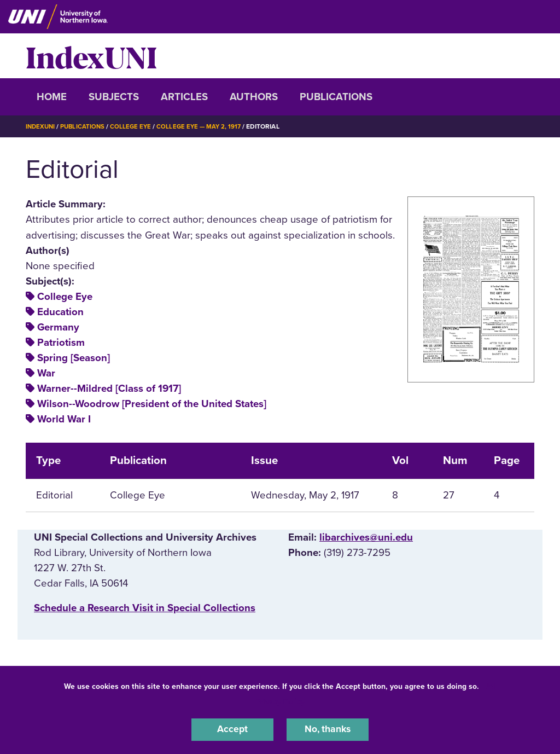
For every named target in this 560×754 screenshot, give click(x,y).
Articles (184, 97)
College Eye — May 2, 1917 (205, 126)
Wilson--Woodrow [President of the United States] (152, 404)
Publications (336, 97)
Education (60, 312)
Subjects (114, 97)
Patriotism (61, 343)
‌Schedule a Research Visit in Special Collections (145, 607)
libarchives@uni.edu (366, 537)
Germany (58, 327)
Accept (232, 729)
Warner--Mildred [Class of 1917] (109, 388)
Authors (254, 97)
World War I (64, 419)
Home (52, 97)
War (46, 373)
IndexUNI (91, 56)
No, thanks (328, 729)
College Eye (135, 126)
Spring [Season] (74, 358)
